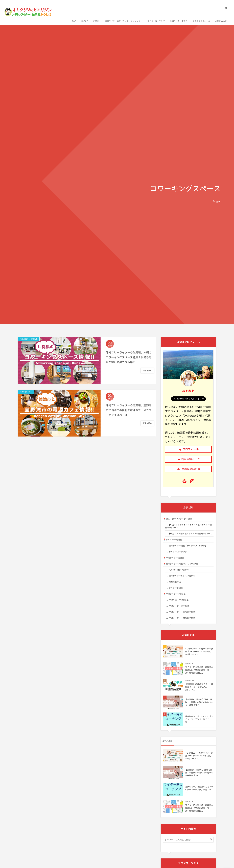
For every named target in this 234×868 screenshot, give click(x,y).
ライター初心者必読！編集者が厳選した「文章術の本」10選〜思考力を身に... (199, 670)
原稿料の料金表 (191, 469)
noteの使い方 (175, 582)
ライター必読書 (176, 588)
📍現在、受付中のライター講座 (178, 519)
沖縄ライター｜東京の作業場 (182, 612)
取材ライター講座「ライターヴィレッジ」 (123, 19)
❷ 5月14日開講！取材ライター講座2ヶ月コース (190, 533)
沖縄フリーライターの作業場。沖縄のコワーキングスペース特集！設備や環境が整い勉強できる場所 (129, 358)
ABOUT (84, 19)
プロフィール (191, 449)
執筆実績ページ (191, 459)
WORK (95, 19)
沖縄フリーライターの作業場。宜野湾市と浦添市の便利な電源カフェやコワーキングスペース (129, 411)
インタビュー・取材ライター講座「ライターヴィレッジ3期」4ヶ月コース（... (199, 651)
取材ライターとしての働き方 (182, 576)
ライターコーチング (156, 19)
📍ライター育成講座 (172, 540)
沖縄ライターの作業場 (179, 606)
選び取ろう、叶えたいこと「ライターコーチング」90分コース (199, 719)
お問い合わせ (221, 19)
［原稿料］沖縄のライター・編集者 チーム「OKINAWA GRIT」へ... (199, 687)
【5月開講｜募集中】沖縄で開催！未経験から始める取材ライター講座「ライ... (199, 702)
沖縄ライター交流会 (178, 19)
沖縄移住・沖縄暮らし (179, 600)
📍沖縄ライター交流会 (173, 558)
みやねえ (188, 391)
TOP (74, 19)
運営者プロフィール (201, 19)
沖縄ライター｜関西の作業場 (182, 618)
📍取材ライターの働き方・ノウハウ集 (181, 564)
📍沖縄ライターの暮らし (174, 594)
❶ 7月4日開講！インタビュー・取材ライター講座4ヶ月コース (188, 526)
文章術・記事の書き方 (179, 570)
